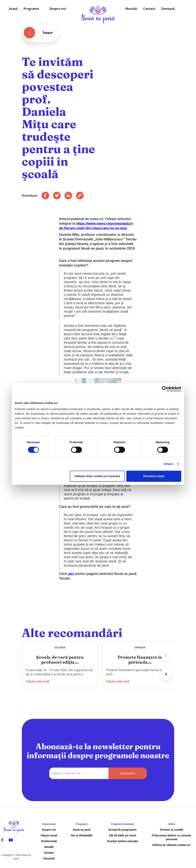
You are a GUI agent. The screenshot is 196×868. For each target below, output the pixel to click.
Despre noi (58, 9)
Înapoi (48, 33)
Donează (168, 9)
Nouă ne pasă (82, 830)
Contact (149, 9)
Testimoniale (49, 841)
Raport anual (49, 835)
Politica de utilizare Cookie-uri (171, 845)
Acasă (13, 9)
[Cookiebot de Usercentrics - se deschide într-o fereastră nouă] (165, 389)
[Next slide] (166, 674)
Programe (31, 9)
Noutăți (131, 9)
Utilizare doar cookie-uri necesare (97, 476)
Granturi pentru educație (122, 841)
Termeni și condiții (172, 830)
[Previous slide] (166, 655)
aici (71, 574)
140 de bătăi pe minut (122, 835)
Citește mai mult (38, 681)
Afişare (169, 464)
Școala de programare (122, 830)
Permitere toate (154, 476)
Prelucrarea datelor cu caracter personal (171, 837)
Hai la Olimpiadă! (82, 835)
